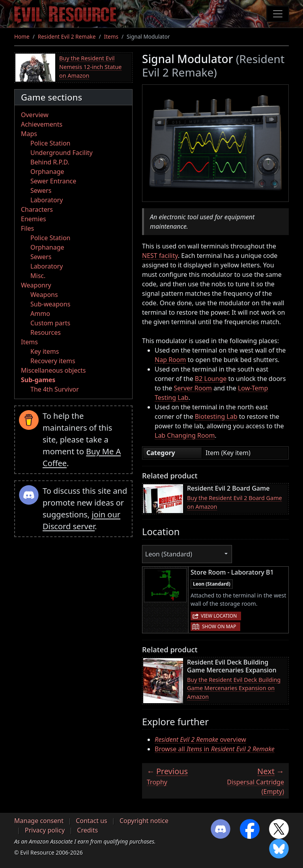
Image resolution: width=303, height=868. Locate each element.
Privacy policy (45, 830)
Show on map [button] (219, 626)
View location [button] (219, 616)
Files (27, 228)
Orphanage (47, 172)
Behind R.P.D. (50, 162)
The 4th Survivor (55, 389)
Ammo (40, 314)
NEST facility (160, 256)
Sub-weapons (50, 304)
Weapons (44, 295)
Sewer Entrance (53, 181)
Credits (87, 830)
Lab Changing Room (185, 435)
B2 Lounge (211, 379)
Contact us (92, 821)
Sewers (41, 190)
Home (22, 36)
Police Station (50, 143)
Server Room (193, 388)
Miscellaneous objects (53, 370)
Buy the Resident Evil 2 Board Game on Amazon (235, 502)
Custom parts (50, 323)
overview (200, 739)
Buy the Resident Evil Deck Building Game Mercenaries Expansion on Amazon (234, 688)
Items (111, 36)
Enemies (34, 219)
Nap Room (170, 360)
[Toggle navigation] (278, 14)
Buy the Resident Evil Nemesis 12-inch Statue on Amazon (91, 67)
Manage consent (39, 821)
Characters (37, 209)
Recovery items (53, 361)
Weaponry (36, 285)
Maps (29, 134)
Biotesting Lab (216, 416)
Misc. (38, 276)
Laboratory (47, 200)
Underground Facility (62, 153)
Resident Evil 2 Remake (67, 36)
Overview (35, 115)
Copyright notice (144, 821)
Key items (45, 351)
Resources (46, 332)
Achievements (42, 124)
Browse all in (215, 749)
